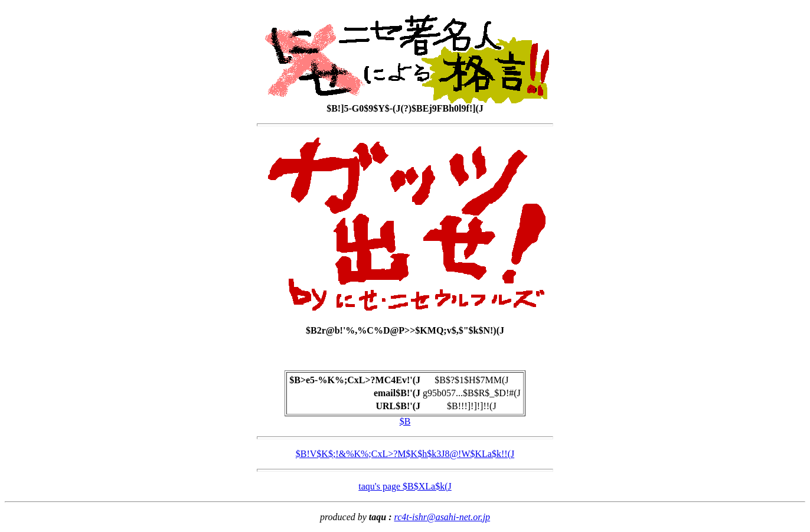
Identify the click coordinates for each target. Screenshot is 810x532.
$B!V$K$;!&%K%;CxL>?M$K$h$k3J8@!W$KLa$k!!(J (405, 454)
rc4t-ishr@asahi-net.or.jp (442, 517)
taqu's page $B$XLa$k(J (405, 486)
